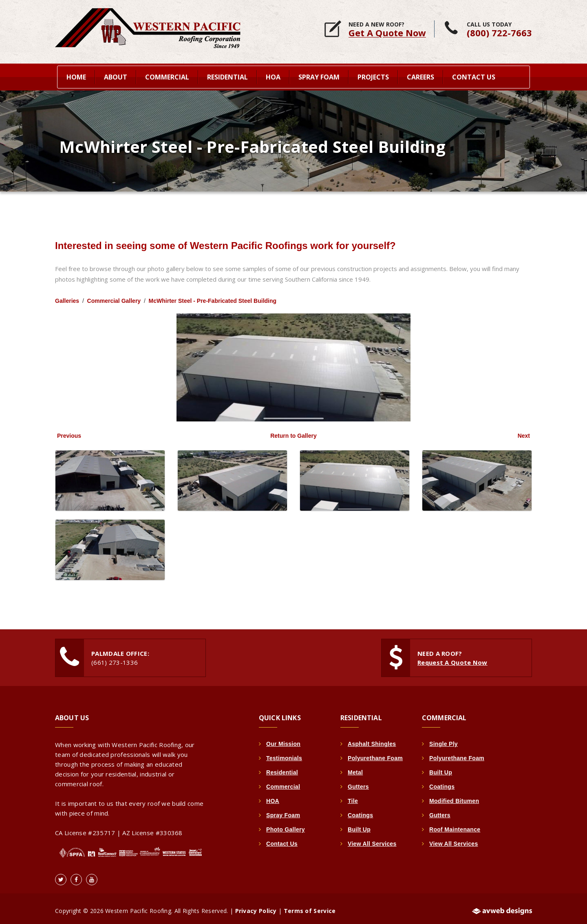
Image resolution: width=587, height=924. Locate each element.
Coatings (360, 811)
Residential (282, 768)
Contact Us (474, 76)
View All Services (372, 839)
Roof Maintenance (455, 825)
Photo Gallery (286, 825)
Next (524, 431)
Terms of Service (310, 906)
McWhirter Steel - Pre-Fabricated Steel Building (213, 296)
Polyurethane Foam (375, 754)
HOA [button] (273, 76)
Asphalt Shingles (372, 739)
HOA (273, 796)
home (76, 76)
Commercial (283, 782)
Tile (353, 796)
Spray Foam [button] (319, 76)
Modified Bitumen (454, 796)
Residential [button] (227, 76)
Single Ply (444, 739)
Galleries (67, 296)
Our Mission (283, 739)
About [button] (116, 76)
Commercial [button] (167, 76)
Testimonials (284, 754)
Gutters (358, 782)
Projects (373, 76)
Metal (355, 768)
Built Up (359, 825)
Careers (420, 76)
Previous (69, 431)
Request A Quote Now (453, 658)
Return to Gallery (293, 431)
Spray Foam (283, 811)
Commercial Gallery (114, 296)
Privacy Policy (256, 906)
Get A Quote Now (387, 33)
